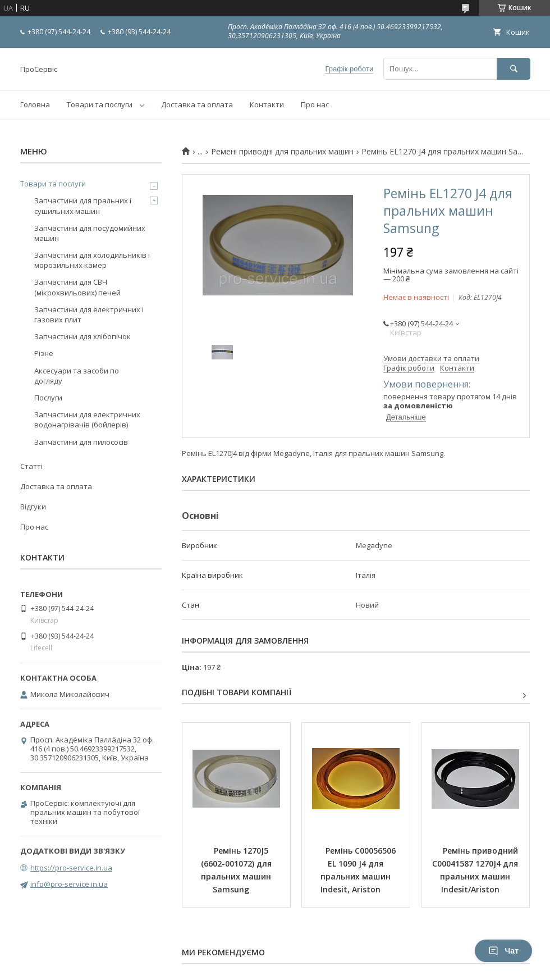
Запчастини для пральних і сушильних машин (83, 206)
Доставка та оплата (197, 104)
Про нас (315, 104)
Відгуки (33, 507)
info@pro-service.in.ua (69, 884)
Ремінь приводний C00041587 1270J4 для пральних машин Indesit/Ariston (476, 870)
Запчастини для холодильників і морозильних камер (92, 260)
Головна (35, 104)
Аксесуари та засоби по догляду (77, 376)
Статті (31, 466)
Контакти (267, 104)
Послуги (48, 398)
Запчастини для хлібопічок (82, 336)
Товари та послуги (100, 104)
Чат (503, 951)
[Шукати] (514, 69)
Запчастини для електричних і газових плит (89, 314)
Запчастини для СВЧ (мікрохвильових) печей (77, 287)
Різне (44, 353)
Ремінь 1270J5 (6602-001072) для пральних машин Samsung (237, 870)
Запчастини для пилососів (81, 442)
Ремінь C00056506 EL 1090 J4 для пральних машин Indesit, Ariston (359, 870)
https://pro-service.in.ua (71, 868)
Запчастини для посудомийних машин (90, 233)
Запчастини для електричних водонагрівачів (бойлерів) (87, 420)
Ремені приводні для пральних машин (282, 152)
